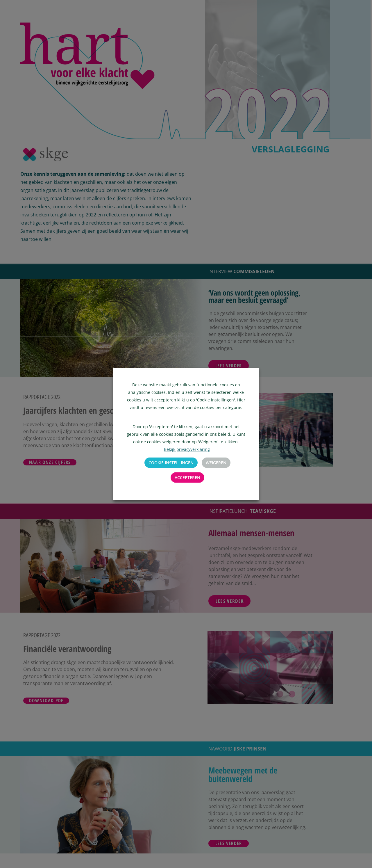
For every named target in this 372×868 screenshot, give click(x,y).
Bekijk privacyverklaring (187, 449)
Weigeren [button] (216, 463)
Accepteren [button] (187, 477)
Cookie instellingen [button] (171, 463)
